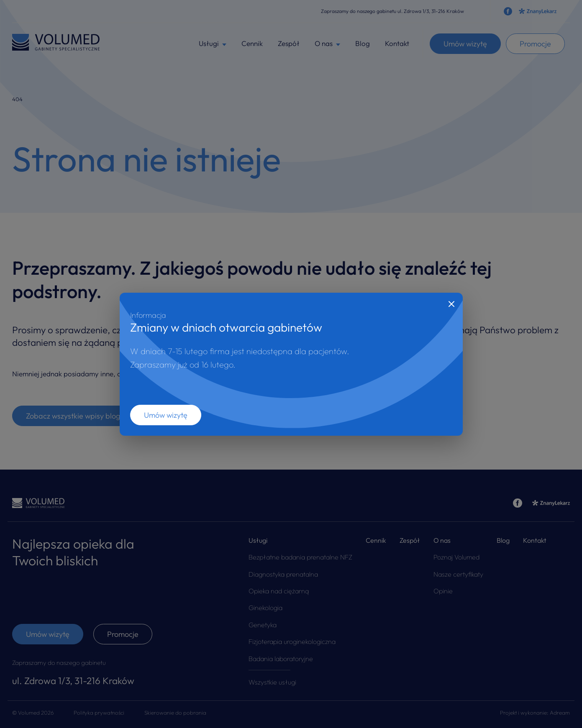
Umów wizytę (166, 415)
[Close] (451, 304)
